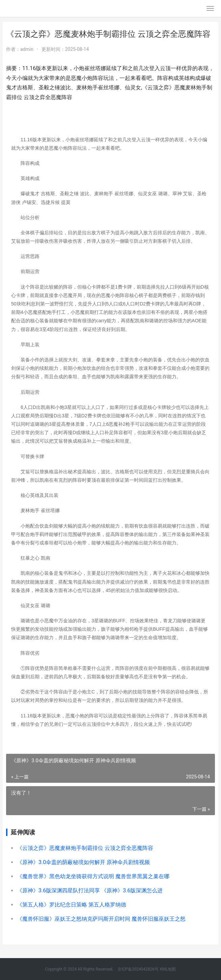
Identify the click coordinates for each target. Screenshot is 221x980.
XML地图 (168, 969)
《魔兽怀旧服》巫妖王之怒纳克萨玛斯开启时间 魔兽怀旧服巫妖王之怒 (101, 919)
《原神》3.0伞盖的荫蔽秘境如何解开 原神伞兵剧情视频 (83, 862)
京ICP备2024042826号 (137, 969)
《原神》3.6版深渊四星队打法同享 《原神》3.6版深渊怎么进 (90, 890)
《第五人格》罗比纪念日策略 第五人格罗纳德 (72, 905)
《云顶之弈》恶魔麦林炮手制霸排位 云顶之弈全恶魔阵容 (85, 848)
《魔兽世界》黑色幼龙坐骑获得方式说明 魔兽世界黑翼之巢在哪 (93, 876)
